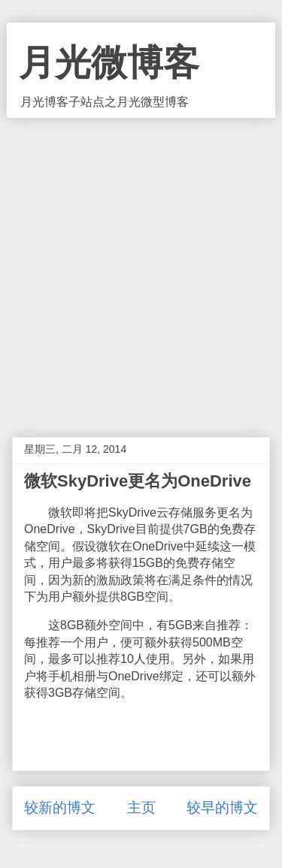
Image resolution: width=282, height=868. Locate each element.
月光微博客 (109, 63)
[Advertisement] (141, 266)
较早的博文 (222, 808)
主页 (141, 808)
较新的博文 (60, 808)
